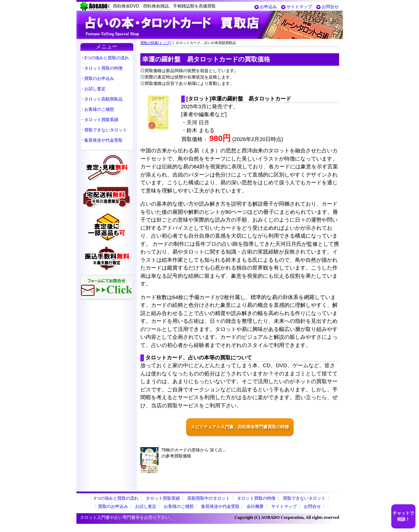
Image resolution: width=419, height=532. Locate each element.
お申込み (268, 7)
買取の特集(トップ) (156, 43)
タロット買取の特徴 (103, 68)
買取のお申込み (99, 78)
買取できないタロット (106, 130)
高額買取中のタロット (209, 498)
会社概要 (255, 506)
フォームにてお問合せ (107, 287)
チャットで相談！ (403, 516)
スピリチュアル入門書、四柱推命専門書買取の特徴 (240, 427)
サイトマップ (299, 7)
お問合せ (330, 7)
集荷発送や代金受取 (103, 140)
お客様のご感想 (99, 109)
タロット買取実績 (101, 120)
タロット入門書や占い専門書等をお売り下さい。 (127, 517)
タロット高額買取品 (103, 99)
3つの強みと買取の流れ (107, 58)
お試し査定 (95, 89)
